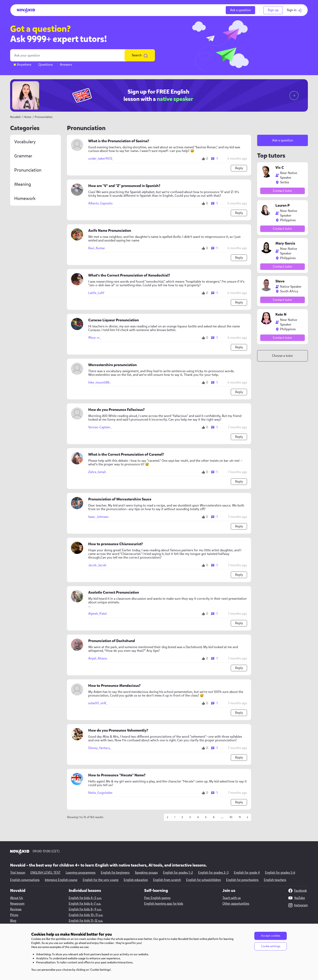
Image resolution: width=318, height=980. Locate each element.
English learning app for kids (164, 904)
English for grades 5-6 (280, 873)
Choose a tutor (283, 356)
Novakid (15, 117)
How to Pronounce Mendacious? (114, 686)
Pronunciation (28, 170)
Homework (25, 199)
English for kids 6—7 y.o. (85, 904)
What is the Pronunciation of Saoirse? (119, 141)
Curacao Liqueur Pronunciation (113, 320)
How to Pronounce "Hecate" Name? (117, 775)
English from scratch (167, 880)
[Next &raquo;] (247, 817)
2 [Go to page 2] (182, 817)
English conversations (25, 880)
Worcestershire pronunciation (112, 365)
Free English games (157, 898)
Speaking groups (146, 873)
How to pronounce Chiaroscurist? (115, 544)
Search (140, 55)
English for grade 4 (247, 873)
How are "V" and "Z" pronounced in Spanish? (124, 186)
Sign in (294, 10)
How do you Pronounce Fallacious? (116, 410)
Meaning (23, 184)
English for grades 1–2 (178, 873)
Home (27, 117)
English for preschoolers (242, 880)
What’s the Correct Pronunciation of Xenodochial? (129, 275)
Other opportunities (236, 904)
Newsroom (17, 904)
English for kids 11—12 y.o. (86, 921)
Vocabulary (25, 142)
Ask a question (240, 10)
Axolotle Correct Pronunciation (114, 593)
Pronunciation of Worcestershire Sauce (120, 499)
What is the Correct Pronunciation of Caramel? (126, 455)
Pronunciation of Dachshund (112, 641)
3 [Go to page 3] (190, 817)
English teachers (275, 880)
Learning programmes (81, 873)
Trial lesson (18, 873)
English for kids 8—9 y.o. (85, 909)
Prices (14, 915)
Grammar (23, 156)
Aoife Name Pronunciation (110, 231)
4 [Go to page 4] (198, 817)
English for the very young (101, 880)
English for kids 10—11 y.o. (86, 915)
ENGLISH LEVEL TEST (45, 873)
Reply (239, 168)
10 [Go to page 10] (231, 817)
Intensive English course (61, 880)
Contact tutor (283, 191)
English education (136, 880)
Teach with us (232, 898)
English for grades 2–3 (213, 873)
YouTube (297, 898)
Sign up (273, 10)
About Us (17, 898)
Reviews (16, 909)
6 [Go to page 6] (214, 817)
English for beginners (115, 873)
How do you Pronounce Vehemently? (118, 730)
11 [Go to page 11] (240, 817)
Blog (13, 921)
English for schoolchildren (204, 880)
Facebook (298, 891)
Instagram (298, 905)
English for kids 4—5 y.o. (85, 898)
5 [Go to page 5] (206, 817)
